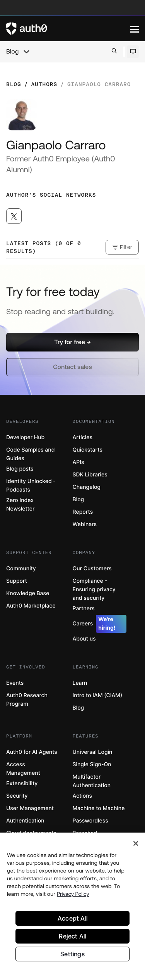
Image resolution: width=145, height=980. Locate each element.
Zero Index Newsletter (20, 505)
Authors (44, 84)
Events (15, 683)
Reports (83, 512)
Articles (83, 437)
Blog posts (20, 469)
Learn (80, 683)
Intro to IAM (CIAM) (98, 695)
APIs (78, 462)
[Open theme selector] (133, 52)
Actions (83, 796)
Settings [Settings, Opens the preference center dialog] (72, 956)
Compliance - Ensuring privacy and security (94, 590)
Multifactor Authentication (92, 781)
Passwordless (90, 821)
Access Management (23, 769)
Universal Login (93, 752)
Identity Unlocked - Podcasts (31, 486)
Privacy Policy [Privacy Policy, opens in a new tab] (73, 895)
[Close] (136, 845)
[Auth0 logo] (68, 29)
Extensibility (22, 783)
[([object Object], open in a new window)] (14, 216)
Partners (84, 609)
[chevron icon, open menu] (26, 52)
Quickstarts (88, 450)
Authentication (25, 821)
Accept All (72, 920)
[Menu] (135, 29)
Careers (100, 624)
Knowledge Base (28, 593)
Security (17, 796)
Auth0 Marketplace (31, 606)
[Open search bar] (114, 51)
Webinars (85, 524)
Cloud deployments (31, 833)
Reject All (72, 938)
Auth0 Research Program (27, 700)
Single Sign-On (92, 764)
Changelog (87, 487)
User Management (30, 808)
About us (84, 639)
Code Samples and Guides (30, 454)
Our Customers (92, 569)
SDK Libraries (90, 475)
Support (17, 581)
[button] (72, 342)
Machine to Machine (99, 808)
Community (21, 569)
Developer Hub (25, 437)
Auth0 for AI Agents (32, 752)
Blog (12, 52)
